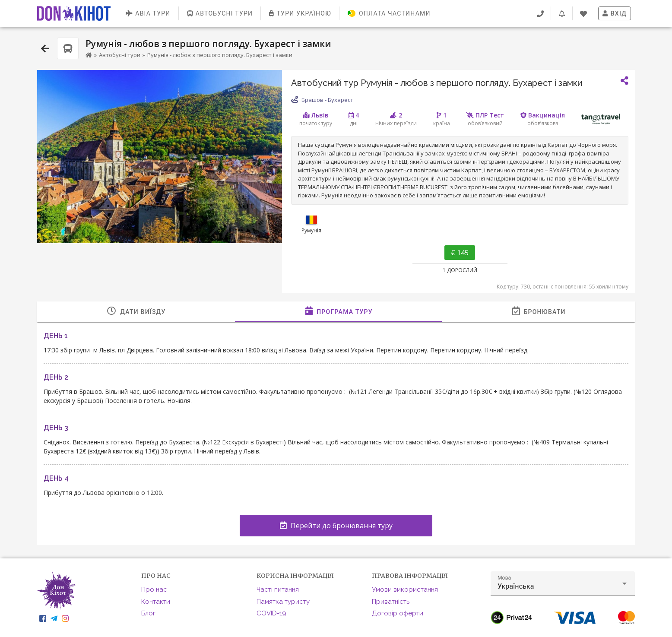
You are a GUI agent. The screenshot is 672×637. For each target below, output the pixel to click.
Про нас (154, 589)
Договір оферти (398, 613)
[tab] (136, 312)
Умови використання (405, 589)
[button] (563, 583)
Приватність (391, 602)
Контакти (156, 602)
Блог (148, 613)
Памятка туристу (283, 602)
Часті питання (278, 589)
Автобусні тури (120, 55)
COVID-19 (271, 613)
